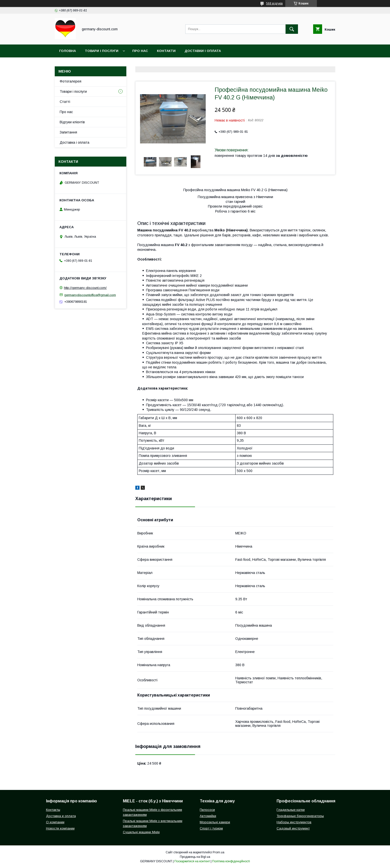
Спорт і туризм (211, 828)
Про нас (140, 51)
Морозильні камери (215, 822)
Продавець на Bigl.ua (195, 857)
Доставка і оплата (74, 142)
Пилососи (207, 810)
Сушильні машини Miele (141, 832)
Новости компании (60, 828)
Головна (68, 51)
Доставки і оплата (203, 51)
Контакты (53, 810)
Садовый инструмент (293, 828)
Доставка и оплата (61, 816)
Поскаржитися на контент (192, 861)
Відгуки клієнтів (72, 122)
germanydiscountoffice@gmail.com (90, 295)
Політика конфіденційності (231, 861)
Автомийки (208, 816)
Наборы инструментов (294, 822)
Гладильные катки (291, 810)
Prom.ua (219, 852)
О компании (55, 822)
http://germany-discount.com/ (85, 288)
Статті (65, 102)
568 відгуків (274, 3)
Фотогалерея (71, 81)
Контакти (166, 51)
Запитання (68, 132)
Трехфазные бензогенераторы (300, 816)
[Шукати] (292, 29)
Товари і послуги (102, 51)
